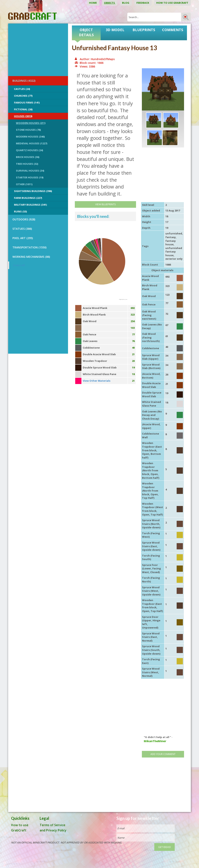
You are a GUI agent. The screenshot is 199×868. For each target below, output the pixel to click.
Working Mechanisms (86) (31, 257)
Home (93, 3)
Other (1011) (24, 184)
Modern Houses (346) (30, 137)
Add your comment (163, 754)
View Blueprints (106, 204)
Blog (126, 3)
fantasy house (171, 243)
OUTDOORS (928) (24, 219)
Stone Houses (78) (28, 130)
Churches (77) (23, 96)
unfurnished (174, 233)
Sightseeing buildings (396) (33, 191)
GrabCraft (19, 265)
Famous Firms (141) (27, 103)
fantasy (171, 237)
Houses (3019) (23, 116)
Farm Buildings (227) (28, 198)
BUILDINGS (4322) (24, 81)
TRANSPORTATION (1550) (29, 247)
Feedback (143, 3)
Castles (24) (22, 89)
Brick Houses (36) (28, 157)
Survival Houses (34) (30, 171)
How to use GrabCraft (173, 3)
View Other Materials (97, 381)
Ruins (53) (20, 211)
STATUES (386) (22, 229)
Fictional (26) (23, 109)
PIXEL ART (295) (23, 238)
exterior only (174, 259)
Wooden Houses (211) (31, 123)
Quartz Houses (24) (29, 150)
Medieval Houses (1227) (32, 143)
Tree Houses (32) (27, 164)
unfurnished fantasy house (174, 252)
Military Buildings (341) (30, 205)
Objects (110, 3)
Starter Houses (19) (30, 177)
